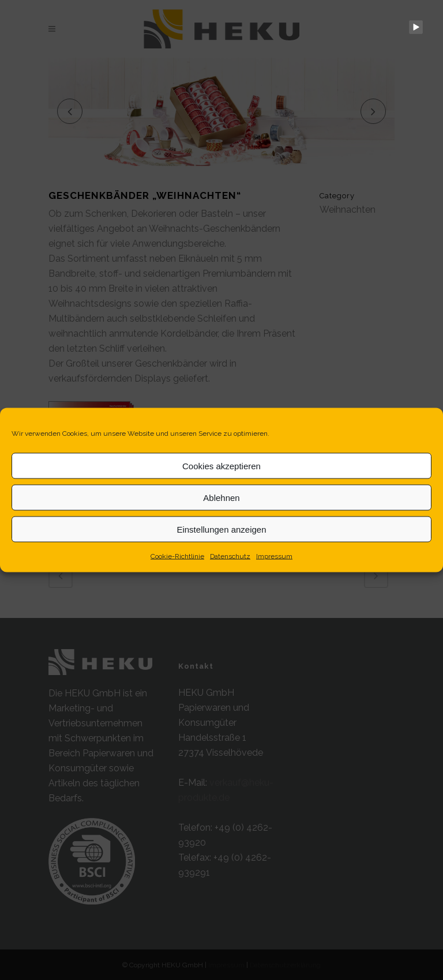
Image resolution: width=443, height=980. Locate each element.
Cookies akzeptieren (221, 465)
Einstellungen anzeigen (221, 529)
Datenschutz (230, 556)
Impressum (274, 556)
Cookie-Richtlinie (177, 556)
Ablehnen (221, 497)
